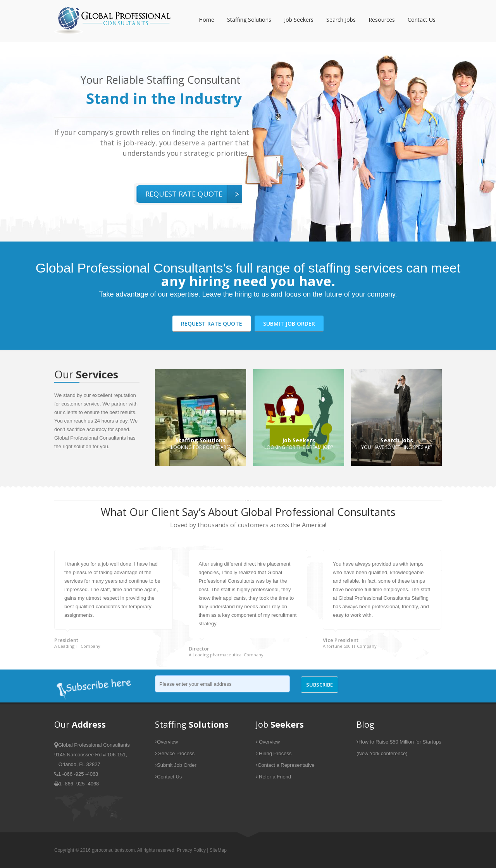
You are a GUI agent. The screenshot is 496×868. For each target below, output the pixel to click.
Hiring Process (274, 753)
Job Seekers (299, 20)
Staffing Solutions (249, 20)
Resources (382, 20)
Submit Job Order (289, 324)
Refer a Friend (273, 777)
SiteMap (218, 850)
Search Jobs (341, 20)
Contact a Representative (285, 765)
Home (207, 20)
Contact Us (422, 20)
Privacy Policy (191, 850)
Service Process (175, 753)
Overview (166, 742)
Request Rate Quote (184, 194)
